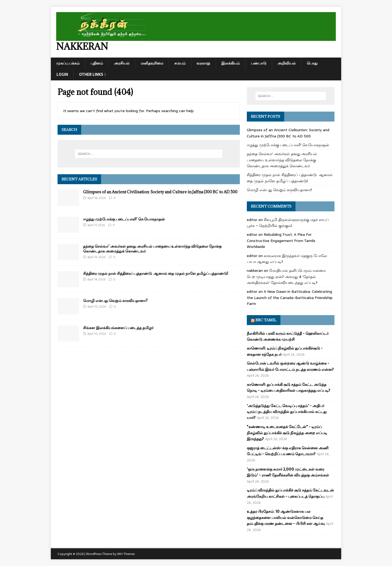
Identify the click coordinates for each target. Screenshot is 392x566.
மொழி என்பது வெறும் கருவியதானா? (115, 300)
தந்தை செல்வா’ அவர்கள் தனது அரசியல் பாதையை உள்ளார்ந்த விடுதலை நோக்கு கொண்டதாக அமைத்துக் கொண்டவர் (152, 249)
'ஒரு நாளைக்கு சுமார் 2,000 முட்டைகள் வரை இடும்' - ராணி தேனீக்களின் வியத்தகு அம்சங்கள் (288, 472)
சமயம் (180, 63)
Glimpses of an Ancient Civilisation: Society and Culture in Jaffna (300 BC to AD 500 (160, 192)
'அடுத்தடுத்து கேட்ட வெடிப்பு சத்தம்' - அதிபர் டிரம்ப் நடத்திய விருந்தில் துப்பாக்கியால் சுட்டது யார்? (287, 412)
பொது (312, 63)
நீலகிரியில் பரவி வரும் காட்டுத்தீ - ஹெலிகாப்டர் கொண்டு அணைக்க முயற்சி (288, 336)
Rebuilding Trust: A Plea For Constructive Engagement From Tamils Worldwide (281, 241)
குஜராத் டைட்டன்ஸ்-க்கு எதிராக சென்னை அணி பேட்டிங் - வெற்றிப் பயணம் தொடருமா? (288, 451)
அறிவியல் (287, 63)
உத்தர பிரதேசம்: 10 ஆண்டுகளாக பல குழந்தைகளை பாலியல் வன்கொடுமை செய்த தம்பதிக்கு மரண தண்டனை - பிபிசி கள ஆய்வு (286, 517)
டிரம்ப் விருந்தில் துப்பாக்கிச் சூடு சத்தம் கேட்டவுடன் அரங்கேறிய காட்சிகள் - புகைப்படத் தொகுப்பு (290, 493)
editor (252, 220)
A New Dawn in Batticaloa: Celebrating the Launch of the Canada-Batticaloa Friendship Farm (290, 298)
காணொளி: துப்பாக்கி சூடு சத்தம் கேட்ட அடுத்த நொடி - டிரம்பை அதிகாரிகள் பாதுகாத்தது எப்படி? (289, 387)
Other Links (91, 74)
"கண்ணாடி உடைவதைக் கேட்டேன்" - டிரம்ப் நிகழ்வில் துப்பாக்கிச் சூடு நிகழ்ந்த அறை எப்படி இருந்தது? (287, 433)
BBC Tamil (266, 320)
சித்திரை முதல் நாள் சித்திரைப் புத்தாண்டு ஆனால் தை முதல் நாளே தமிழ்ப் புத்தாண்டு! (156, 273)
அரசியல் (122, 63)
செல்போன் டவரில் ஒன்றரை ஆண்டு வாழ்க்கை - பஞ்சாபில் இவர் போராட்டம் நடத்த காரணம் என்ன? (290, 366)
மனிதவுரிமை (152, 63)
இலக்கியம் (231, 63)
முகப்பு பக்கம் (68, 63)
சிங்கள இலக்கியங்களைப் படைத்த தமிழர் (118, 328)
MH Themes (126, 554)
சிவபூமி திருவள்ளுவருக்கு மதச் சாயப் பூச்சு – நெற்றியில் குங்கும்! (288, 223)
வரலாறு (203, 63)
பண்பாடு (259, 63)
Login (62, 74)
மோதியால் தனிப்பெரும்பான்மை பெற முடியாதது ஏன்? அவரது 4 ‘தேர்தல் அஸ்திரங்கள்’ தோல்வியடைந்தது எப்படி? (286, 277)
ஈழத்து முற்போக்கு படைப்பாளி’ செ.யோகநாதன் (124, 219)
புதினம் (97, 63)
